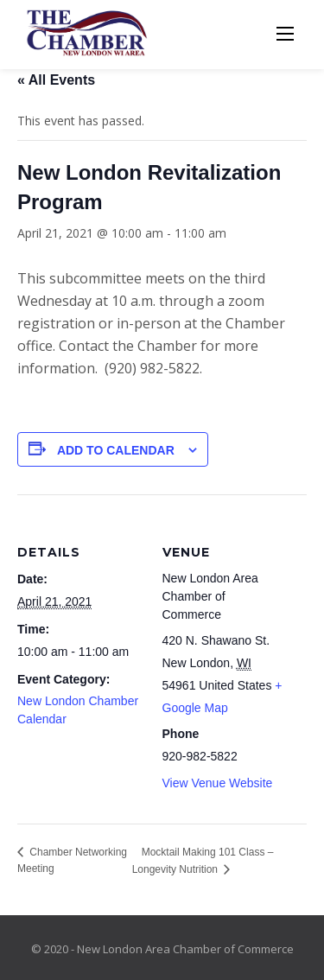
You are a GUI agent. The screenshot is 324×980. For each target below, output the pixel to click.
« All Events (56, 80)
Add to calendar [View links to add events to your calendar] (116, 450)
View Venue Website (218, 783)
